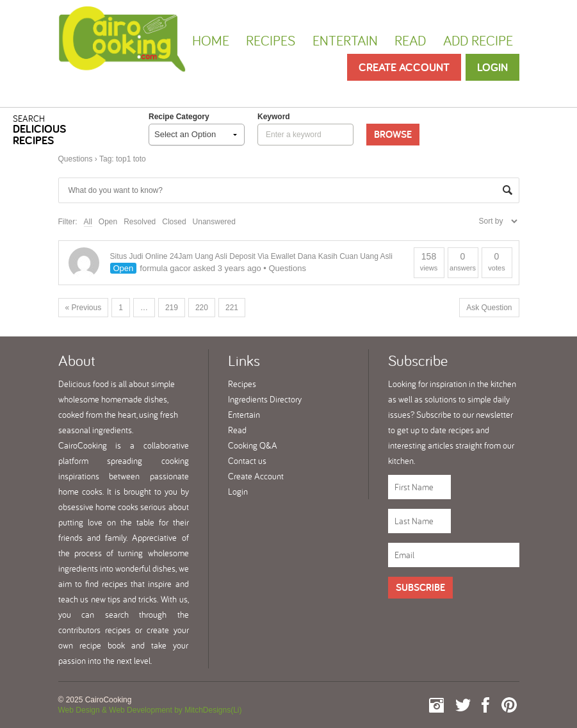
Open (108, 222)
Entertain (345, 40)
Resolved (140, 222)
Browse (393, 134)
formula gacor (165, 268)
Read (410, 40)
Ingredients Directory (265, 399)
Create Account (404, 67)
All (88, 222)
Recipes (271, 40)
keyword (274, 117)
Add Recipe (478, 40)
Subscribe (420, 587)
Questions (76, 159)
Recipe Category (179, 117)
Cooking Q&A (253, 445)
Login (492, 67)
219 (172, 308)
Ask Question (489, 308)
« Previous (84, 308)
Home (211, 40)
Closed (174, 222)
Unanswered (214, 222)
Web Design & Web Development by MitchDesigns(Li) (150, 710)
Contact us (247, 461)
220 (202, 308)
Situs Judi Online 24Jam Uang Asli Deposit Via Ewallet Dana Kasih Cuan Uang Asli (251, 256)
